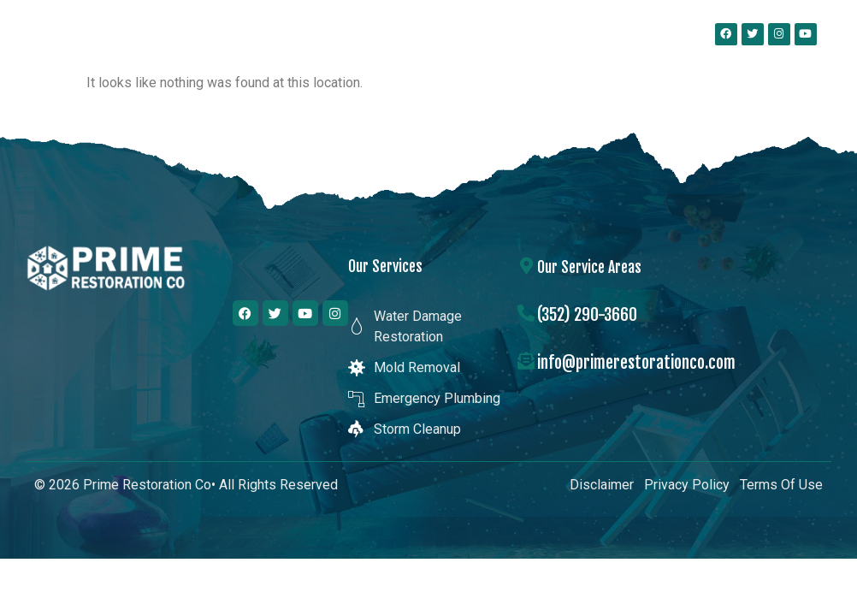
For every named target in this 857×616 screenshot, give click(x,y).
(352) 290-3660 (587, 314)
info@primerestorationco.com (636, 362)
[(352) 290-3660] (526, 313)
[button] (641, 34)
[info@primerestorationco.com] (526, 361)
